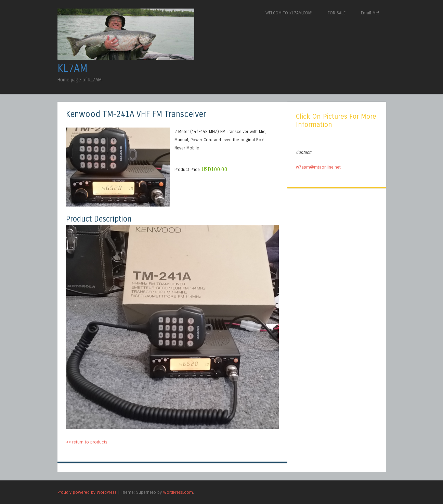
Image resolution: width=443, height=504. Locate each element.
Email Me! (370, 13)
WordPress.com (178, 492)
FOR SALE (337, 13)
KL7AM (73, 68)
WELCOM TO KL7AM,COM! (289, 13)
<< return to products (87, 442)
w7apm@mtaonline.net (318, 167)
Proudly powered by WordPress (87, 492)
